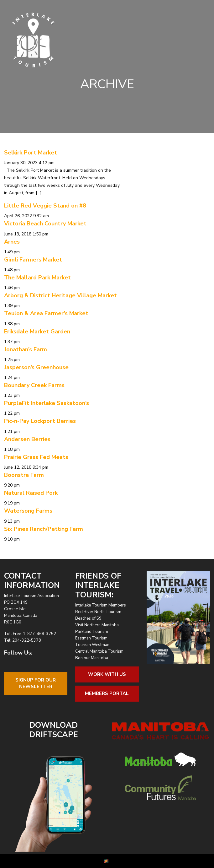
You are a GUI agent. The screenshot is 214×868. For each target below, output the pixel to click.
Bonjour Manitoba (92, 658)
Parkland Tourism (92, 632)
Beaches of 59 (88, 618)
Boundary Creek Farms (34, 385)
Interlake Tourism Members (101, 605)
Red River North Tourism (98, 612)
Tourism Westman (92, 645)
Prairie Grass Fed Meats (36, 457)
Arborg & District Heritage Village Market (60, 295)
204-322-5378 (27, 640)
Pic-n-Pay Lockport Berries (40, 421)
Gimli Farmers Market (33, 260)
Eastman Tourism (91, 638)
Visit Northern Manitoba (97, 625)
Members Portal (107, 693)
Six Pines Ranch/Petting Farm (44, 529)
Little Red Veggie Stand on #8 (45, 206)
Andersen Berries (27, 439)
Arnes (12, 242)
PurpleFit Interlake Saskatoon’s (47, 403)
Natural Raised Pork (31, 493)
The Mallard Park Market (37, 278)
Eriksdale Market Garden (37, 332)
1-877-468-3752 (39, 634)
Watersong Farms (28, 511)
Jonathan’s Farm (26, 349)
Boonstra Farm (24, 475)
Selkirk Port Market (31, 153)
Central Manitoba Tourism (99, 651)
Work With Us (107, 674)
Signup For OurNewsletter (36, 683)
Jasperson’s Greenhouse (36, 367)
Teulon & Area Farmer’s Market (46, 313)
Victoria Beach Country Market (45, 224)
